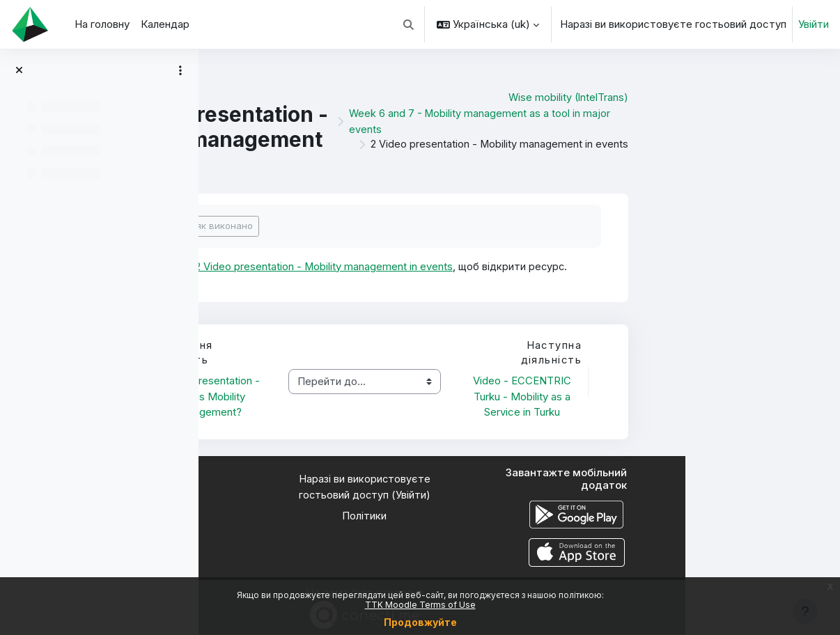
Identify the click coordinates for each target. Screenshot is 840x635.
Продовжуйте (420, 622)
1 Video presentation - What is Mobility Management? (366, 397)
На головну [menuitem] (102, 24)
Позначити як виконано (355, 226)
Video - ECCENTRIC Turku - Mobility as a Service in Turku (677, 397)
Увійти (814, 24)
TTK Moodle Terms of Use (420, 605)
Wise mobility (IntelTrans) (722, 97)
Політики (520, 517)
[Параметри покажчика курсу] (180, 70)
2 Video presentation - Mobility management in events (480, 266)
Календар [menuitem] (165, 24)
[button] (409, 24)
